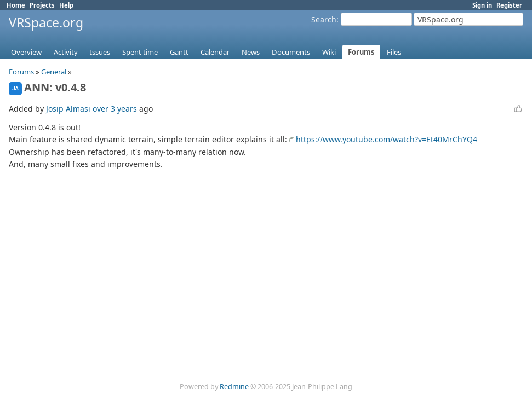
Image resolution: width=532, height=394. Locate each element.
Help (66, 5)
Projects (42, 5)
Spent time (140, 52)
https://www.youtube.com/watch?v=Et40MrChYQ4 (387, 139)
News (251, 52)
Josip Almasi (68, 109)
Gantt (179, 52)
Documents (291, 52)
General (54, 72)
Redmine (234, 387)
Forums (361, 52)
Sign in (482, 5)
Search (324, 19)
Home (16, 5)
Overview (26, 52)
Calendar (215, 52)
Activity (66, 52)
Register (509, 5)
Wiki (329, 52)
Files (394, 52)
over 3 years (115, 109)
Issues (100, 52)
